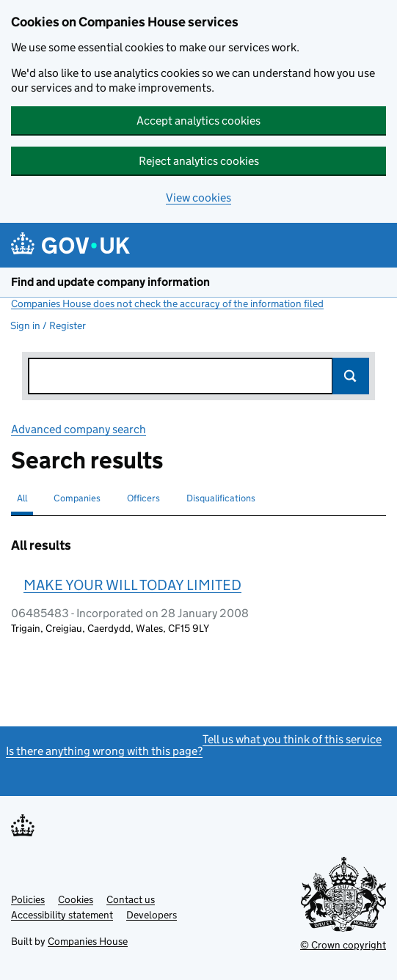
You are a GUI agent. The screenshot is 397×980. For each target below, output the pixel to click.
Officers (143, 498)
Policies (28, 899)
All (22, 498)
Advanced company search (79, 429)
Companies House (88, 941)
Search (351, 376)
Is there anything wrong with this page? (104, 751)
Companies (77, 498)
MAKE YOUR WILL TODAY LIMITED (132, 585)
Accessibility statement (62, 915)
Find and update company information (110, 282)
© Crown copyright (343, 945)
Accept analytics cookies (198, 121)
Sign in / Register (48, 325)
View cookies (198, 198)
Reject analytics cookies (199, 161)
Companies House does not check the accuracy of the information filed (167, 303)
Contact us (131, 899)
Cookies (76, 899)
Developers (152, 915)
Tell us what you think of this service (292, 739)
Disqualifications (221, 498)
